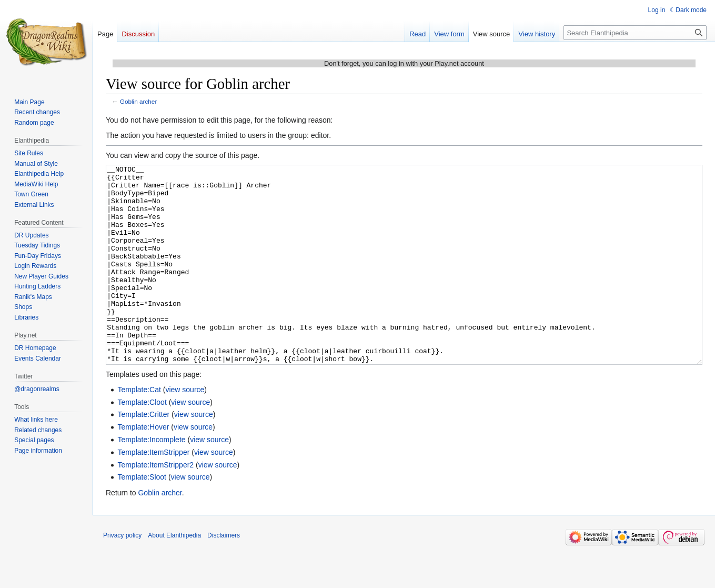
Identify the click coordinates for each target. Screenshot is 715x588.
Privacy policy (122, 575)
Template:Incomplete (151, 479)
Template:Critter (143, 454)
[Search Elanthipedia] (635, 33)
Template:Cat (139, 429)
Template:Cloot (142, 442)
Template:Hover (143, 466)
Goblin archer (139, 101)
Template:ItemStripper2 (155, 504)
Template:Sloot (142, 516)
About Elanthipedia (174, 575)
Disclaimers (224, 575)
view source (185, 429)
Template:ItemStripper (153, 492)
